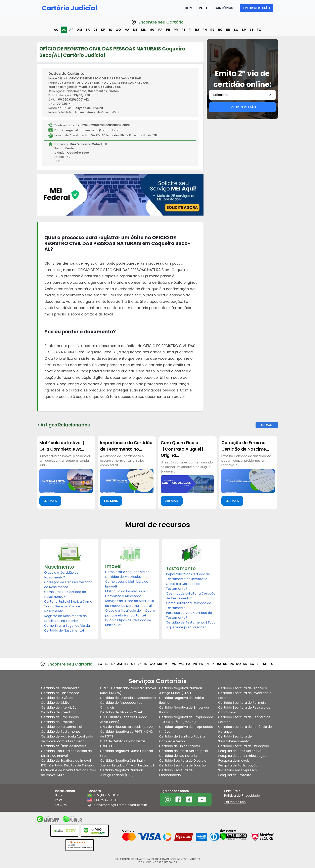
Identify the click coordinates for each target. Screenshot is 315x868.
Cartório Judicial (70, 8)
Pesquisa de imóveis (234, 761)
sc (236, 30)
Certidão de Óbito (55, 703)
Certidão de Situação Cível (121, 712)
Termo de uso (235, 802)
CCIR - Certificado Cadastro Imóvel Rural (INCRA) (128, 691)
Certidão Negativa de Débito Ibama (182, 700)
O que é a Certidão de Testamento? (183, 586)
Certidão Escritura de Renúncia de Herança (245, 729)
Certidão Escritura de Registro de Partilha (244, 720)
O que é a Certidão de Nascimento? (61, 575)
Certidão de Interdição (59, 707)
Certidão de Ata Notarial (178, 756)
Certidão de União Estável (179, 746)
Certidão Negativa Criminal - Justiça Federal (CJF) (123, 773)
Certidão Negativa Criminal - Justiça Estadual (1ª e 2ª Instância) (127, 763)
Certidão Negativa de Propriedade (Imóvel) (186, 729)
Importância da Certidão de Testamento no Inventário (188, 577)
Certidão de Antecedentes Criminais (121, 705)
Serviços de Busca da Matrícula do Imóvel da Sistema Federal (130, 603)
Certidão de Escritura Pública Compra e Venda (182, 739)
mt (135, 30)
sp (244, 30)
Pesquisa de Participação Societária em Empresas (238, 768)
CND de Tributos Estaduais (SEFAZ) (127, 727)
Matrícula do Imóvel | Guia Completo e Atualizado (126, 594)
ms (144, 30)
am (80, 30)
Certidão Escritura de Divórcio (183, 761)
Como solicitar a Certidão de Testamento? (189, 606)
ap (71, 30)
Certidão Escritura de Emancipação (176, 773)
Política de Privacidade (242, 796)
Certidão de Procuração (60, 717)
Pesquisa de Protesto (235, 775)
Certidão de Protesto (58, 722)
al (64, 30)
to (259, 30)
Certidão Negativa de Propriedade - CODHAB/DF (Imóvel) (186, 720)
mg (152, 30)
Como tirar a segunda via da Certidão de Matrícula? (127, 574)
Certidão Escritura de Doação (182, 765)
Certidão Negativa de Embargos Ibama (184, 710)
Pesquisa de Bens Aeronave (240, 751)
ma (127, 30)
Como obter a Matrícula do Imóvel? (127, 584)
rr (228, 30)
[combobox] (242, 95)
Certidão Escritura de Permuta (242, 703)
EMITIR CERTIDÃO (256, 8)
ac (56, 30)
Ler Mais (267, 425)
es (110, 30)
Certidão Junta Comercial (61, 727)
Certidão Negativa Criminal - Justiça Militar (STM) (182, 691)
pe (183, 30)
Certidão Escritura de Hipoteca (243, 688)
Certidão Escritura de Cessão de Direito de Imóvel (66, 753)
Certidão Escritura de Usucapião (244, 746)
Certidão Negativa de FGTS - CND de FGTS (127, 734)
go (118, 30)
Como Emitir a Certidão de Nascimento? (65, 594)
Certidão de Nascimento (60, 688)
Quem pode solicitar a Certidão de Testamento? (191, 596)
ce (95, 30)
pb (168, 30)
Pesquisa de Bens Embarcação (242, 756)
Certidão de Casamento (60, 693)
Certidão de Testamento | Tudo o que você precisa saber (191, 625)
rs (212, 30)
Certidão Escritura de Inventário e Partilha (245, 695)
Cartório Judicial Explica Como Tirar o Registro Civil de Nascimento (68, 606)
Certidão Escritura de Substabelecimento (235, 739)
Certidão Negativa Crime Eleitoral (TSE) (126, 753)
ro (220, 30)
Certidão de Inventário (59, 712)
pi (190, 30)
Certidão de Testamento (61, 732)
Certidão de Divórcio (57, 698)
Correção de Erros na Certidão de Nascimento (68, 585)
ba (88, 30)
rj (197, 30)
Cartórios (224, 8)
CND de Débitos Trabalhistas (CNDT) (123, 744)
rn (205, 30)
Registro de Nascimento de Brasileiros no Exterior (65, 618)
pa (160, 30)
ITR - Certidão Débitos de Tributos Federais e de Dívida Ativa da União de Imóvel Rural (69, 770)
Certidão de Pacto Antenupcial (184, 751)
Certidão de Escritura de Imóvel (66, 761)
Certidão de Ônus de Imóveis (64, 746)
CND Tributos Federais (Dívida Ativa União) (124, 720)
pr (176, 30)
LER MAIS (50, 501)
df (103, 30)
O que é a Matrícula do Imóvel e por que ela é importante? (130, 613)
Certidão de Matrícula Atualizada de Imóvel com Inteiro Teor (67, 739)
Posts (204, 8)
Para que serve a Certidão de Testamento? (189, 615)
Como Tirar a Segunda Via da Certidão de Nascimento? (67, 628)
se (251, 30)
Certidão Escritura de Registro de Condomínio (244, 710)
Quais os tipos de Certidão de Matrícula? (128, 623)
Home (189, 8)
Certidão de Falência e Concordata (128, 698)
